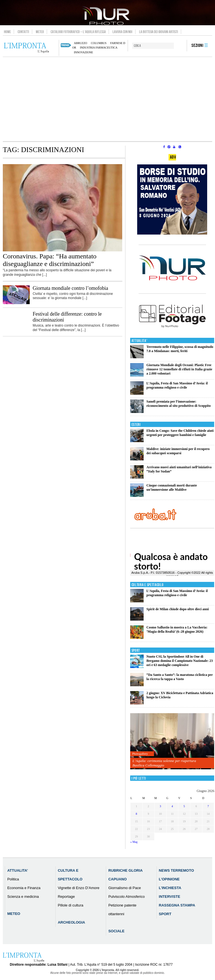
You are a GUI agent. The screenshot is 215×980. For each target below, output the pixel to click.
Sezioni (198, 46)
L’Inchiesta (170, 888)
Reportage (66, 897)
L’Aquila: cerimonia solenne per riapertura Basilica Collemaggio (164, 763)
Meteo (40, 32)
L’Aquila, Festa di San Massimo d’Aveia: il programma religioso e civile (177, 385)
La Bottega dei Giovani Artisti (159, 32)
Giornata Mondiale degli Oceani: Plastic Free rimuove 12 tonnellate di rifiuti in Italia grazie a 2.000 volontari (179, 369)
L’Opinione (169, 879)
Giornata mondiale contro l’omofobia (70, 288)
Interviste (169, 897)
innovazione (83, 52)
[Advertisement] (107, 99)
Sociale (116, 931)
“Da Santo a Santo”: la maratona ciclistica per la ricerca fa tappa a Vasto (180, 677)
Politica (13, 879)
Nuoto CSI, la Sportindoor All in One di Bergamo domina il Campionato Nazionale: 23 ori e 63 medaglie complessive (180, 661)
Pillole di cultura (70, 905)
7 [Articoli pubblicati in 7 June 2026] (208, 806)
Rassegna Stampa (177, 905)
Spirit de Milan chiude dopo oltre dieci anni (178, 609)
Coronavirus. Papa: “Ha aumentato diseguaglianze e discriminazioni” (50, 260)
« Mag (134, 842)
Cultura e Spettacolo (148, 585)
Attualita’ (18, 870)
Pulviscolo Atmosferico (127, 897)
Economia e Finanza (24, 888)
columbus (99, 43)
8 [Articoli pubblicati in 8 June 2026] (136, 814)
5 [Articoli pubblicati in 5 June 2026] (184, 806)
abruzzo (80, 43)
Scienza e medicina (23, 897)
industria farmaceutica (99, 48)
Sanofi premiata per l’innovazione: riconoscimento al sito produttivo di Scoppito (178, 404)
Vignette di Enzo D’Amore (79, 888)
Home (7, 32)
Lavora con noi (122, 32)
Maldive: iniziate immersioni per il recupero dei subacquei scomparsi (178, 451)
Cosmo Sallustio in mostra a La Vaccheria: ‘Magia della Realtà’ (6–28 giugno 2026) (177, 629)
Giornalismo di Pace (125, 888)
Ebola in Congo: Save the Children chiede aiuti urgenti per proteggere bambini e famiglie (180, 433)
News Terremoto (176, 870)
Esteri (136, 425)
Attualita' (140, 341)
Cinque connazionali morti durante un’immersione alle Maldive (172, 487)
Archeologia (71, 922)
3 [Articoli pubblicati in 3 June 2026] (160, 806)
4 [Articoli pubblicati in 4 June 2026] (172, 806)
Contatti (23, 32)
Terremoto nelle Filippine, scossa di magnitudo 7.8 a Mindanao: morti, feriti (180, 349)
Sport (136, 650)
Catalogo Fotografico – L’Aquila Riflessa (78, 32)
